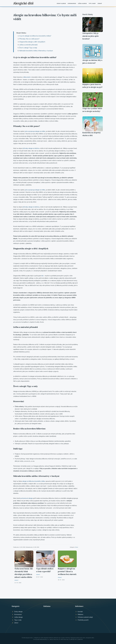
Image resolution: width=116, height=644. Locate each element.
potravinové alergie (27, 498)
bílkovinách (27, 77)
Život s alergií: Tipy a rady (28, 48)
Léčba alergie (82, 3)
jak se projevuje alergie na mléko (35, 131)
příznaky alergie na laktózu (31, 148)
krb (43, 276)
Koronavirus (72, 3)
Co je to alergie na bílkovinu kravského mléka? (35, 36)
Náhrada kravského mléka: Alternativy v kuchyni (36, 51)
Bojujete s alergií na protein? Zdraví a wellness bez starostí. (67, 571)
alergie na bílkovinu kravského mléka (34, 481)
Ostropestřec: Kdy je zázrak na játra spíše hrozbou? (91, 36)
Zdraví (100, 3)
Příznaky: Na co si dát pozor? (29, 39)
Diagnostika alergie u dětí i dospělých (32, 42)
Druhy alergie (61, 3)
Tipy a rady (92, 3)
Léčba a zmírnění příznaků (28, 45)
